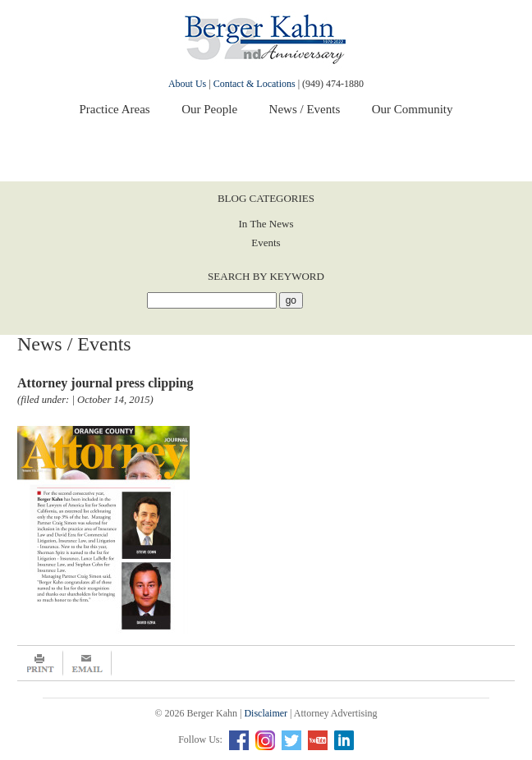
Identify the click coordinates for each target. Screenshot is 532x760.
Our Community (413, 109)
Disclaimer (266, 713)
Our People (209, 109)
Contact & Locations (255, 84)
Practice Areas (114, 109)
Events (266, 243)
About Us (187, 84)
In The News (266, 224)
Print (40, 663)
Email (87, 663)
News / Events (305, 109)
